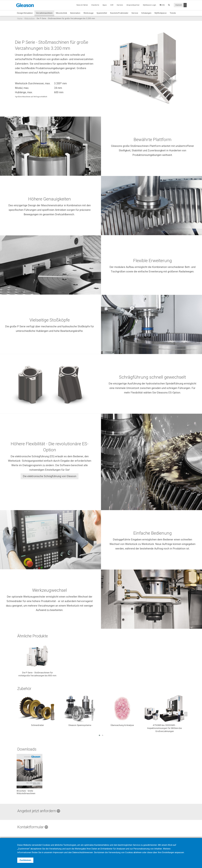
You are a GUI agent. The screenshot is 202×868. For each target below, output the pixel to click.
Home (20, 18)
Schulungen (146, 13)
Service (135, 13)
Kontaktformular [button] (33, 827)
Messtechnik (61, 13)
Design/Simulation (25, 13)
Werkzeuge (89, 13)
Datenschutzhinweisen (84, 849)
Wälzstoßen (30, 18)
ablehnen (140, 849)
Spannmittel (102, 13)
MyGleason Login (150, 5)
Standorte (95, 5)
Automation (75, 13)
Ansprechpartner (133, 5)
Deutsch (179, 5)
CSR (112, 5)
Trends (173, 13)
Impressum (58, 849)
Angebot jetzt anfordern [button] (39, 811)
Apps (105, 5)
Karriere (120, 5)
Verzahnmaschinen (44, 13)
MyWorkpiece (161, 13)
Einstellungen (171, 849)
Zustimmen (25, 860)
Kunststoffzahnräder (119, 13)
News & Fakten (82, 5)
